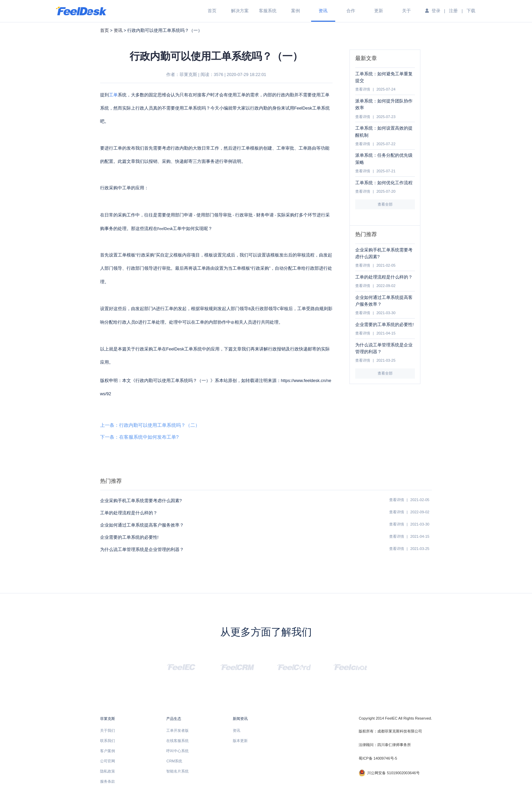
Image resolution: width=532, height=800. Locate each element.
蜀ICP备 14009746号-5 (378, 758)
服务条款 (108, 781)
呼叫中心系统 (177, 751)
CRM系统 (174, 761)
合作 (351, 11)
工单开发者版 (177, 730)
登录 (436, 11)
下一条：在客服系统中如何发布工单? (139, 437)
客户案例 (108, 751)
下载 (471, 11)
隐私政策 (108, 771)
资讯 (323, 11)
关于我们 (108, 730)
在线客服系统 (177, 741)
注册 (453, 11)
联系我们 (108, 741)
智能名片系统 (177, 771)
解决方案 (240, 11)
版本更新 (240, 741)
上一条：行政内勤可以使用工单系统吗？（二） (150, 425)
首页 (212, 11)
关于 (406, 11)
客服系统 (268, 11)
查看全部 (385, 204)
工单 (113, 95)
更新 (379, 11)
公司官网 (108, 761)
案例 (296, 11)
